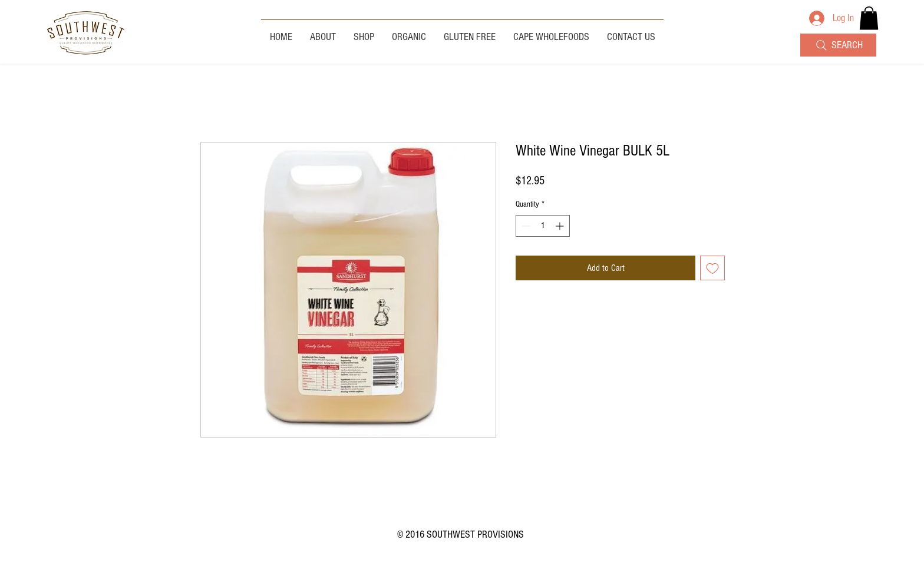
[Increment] (561, 226)
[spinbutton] (543, 226)
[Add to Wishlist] (712, 268)
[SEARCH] (838, 45)
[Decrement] (525, 226)
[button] (869, 18)
